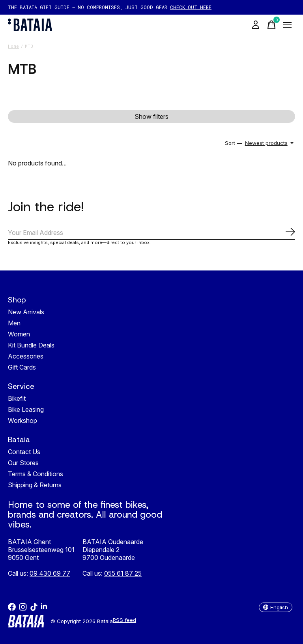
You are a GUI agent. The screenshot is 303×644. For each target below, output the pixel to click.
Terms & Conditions (36, 474)
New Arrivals (26, 312)
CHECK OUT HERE (191, 7)
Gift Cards (22, 367)
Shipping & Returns (35, 485)
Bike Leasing (26, 409)
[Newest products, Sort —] (270, 143)
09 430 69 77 (50, 573)
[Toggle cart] (271, 25)
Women (19, 334)
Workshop (22, 421)
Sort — (234, 143)
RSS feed (124, 620)
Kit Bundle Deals (31, 345)
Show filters (151, 116)
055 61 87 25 (123, 573)
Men (14, 323)
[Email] (151, 233)
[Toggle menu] (287, 25)
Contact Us (24, 452)
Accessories (26, 356)
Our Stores (23, 463)
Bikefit (17, 398)
